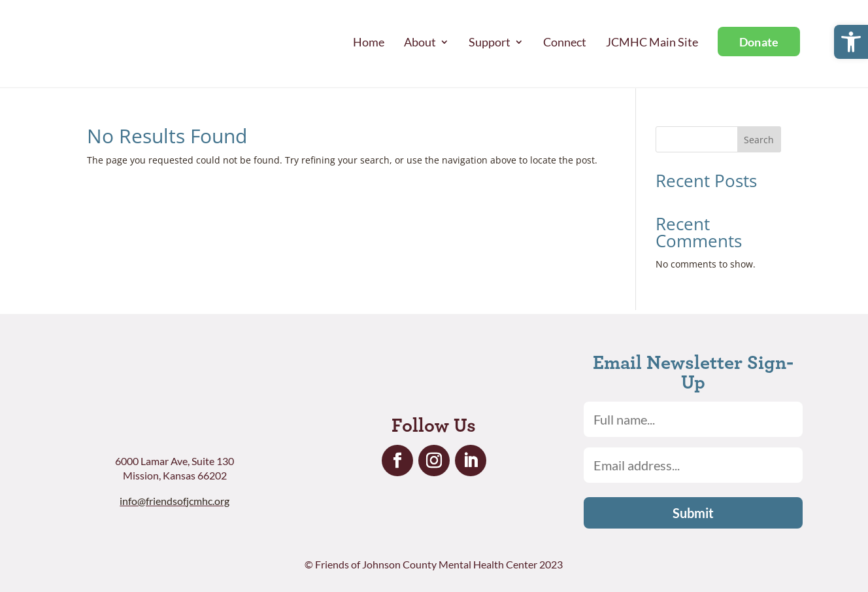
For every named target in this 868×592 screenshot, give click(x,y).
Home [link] (369, 42)
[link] (851, 42)
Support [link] (490, 42)
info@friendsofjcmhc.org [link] (175, 501)
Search (759, 140)
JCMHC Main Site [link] (652, 42)
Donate (759, 42)
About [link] (420, 42)
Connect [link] (565, 42)
